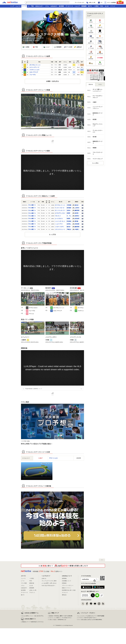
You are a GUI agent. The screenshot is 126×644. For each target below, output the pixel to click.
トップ (12, 6)
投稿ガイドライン (66, 588)
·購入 (91, 26)
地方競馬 (61, 6)
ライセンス (65, 592)
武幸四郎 (77, 224)
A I (28, 6)
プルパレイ (58, 216)
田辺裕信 (69, 221)
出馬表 (26, 47)
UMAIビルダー (39, 6)
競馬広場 (32, 583)
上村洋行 (77, 208)
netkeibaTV (54, 6)
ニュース (18, 6)
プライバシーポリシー (68, 586)
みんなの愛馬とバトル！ (33, 616)
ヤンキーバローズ (60, 208)
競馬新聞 (84, 6)
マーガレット (25, 288)
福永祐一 (77, 205)
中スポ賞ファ (32, 205)
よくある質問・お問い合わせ (49, 583)
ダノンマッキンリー (60, 210)
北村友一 (69, 210)
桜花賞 (94, 119)
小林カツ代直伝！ (58, 620)
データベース (69, 6)
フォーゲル (33, 75)
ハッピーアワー (59, 224)
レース (24, 6)
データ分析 (68, 47)
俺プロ (90, 6)
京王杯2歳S (73, 288)
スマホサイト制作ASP (87, 618)
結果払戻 (78, 47)
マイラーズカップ (98, 159)
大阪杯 (94, 102)
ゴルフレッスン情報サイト (60, 618)
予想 (32, 6)
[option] (33, 301)
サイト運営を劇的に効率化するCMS (90, 620)
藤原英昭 (77, 210)
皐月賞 (94, 137)
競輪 (120, 2)
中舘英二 (77, 229)
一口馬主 (96, 6)
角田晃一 (77, 213)
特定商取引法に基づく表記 (69, 590)
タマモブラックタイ (60, 213)
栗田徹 (76, 221)
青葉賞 (94, 148)
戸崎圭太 (69, 229)
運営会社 (64, 595)
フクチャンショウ (34, 70)
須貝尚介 (77, 216)
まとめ (107, 6)
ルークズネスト (59, 219)
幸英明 (68, 213)
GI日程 (100, 84)
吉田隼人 (69, 224)
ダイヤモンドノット (35, 65)
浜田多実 (77, 219)
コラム (47, 6)
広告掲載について (66, 581)
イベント (113, 6)
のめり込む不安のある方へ (48, 586)
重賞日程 (91, 84)
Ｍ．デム (69, 216)
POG (102, 6)
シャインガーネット (60, 221)
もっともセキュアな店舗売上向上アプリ (91, 616)
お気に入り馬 (33, 590)
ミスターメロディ (60, 227)
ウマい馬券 (24, 583)
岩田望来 (69, 208)
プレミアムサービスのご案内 (49, 581)
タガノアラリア (34, 72)
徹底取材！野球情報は (61, 616)
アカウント (32, 592)
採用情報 (64, 578)
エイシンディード (34, 67)
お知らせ (44, 578)
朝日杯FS (48, 288)
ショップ (77, 6)
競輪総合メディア (33, 622)
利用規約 (64, 583)
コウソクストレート (60, 229)
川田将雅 (69, 205)
